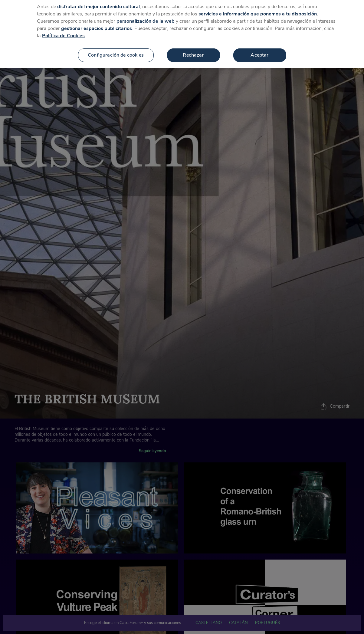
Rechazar (193, 50)
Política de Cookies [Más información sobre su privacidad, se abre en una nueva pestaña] (63, 31)
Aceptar (259, 50)
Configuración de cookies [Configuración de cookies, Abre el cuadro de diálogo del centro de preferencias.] (116, 50)
